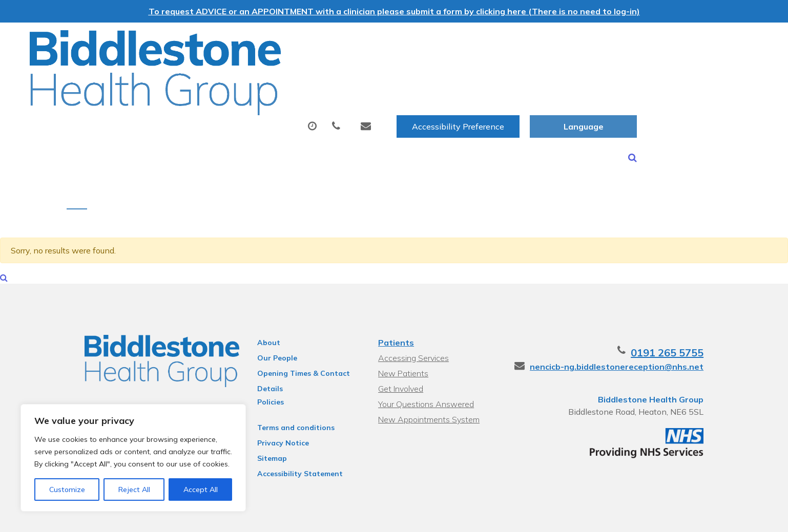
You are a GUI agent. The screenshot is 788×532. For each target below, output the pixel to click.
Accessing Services (412, 327)
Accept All (201, 490)
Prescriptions (368, 73)
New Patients (603, 73)
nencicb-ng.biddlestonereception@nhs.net (635, 335)
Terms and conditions (288, 396)
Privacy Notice (275, 412)
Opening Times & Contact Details (295, 344)
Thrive (712, 516)
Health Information (212, 109)
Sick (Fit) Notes (513, 73)
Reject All (134, 490)
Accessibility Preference (579, 41)
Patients (395, 311)
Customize (67, 490)
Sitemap (264, 427)
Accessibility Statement (292, 442)
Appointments (273, 73)
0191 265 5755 (686, 321)
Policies (262, 371)
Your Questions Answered (425, 373)
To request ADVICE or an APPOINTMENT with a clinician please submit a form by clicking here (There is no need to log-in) (394, 11)
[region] (133, 458)
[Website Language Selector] (705, 41)
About (186, 73)
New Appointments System (428, 388)
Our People (269, 327)
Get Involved (400, 357)
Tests (438, 73)
